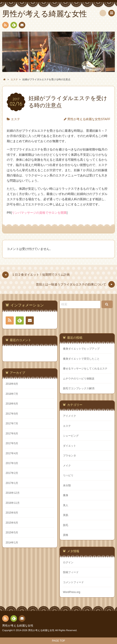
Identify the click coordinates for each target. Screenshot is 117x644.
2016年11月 (13, 503)
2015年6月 (12, 523)
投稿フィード (71, 572)
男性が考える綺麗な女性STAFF (89, 119)
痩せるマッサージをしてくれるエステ (85, 369)
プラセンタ (70, 456)
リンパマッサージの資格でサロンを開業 (39, 213)
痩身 (66, 495)
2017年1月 (12, 483)
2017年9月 (12, 414)
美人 (66, 505)
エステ (15, 119)
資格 (66, 535)
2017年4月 (12, 453)
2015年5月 (12, 533)
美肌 (66, 515)
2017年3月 (12, 463)
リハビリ (68, 475)
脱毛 (66, 525)
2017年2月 (12, 473)
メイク (67, 466)
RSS (5, 26)
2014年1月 (12, 543)
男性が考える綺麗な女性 (18, 626)
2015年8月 (12, 513)
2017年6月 (12, 434)
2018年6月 (12, 404)
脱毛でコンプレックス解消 (79, 388)
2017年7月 (12, 424)
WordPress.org (72, 592)
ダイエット (70, 446)
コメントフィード (73, 582)
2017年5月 (12, 443)
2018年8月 (12, 384)
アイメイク (70, 416)
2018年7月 (12, 394)
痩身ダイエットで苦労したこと (81, 359)
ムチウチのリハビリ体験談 (79, 379)
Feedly (14, 26)
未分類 (67, 485)
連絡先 (22, 26)
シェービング (71, 436)
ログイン (68, 562)
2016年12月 (13, 493)
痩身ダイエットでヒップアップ (81, 349)
